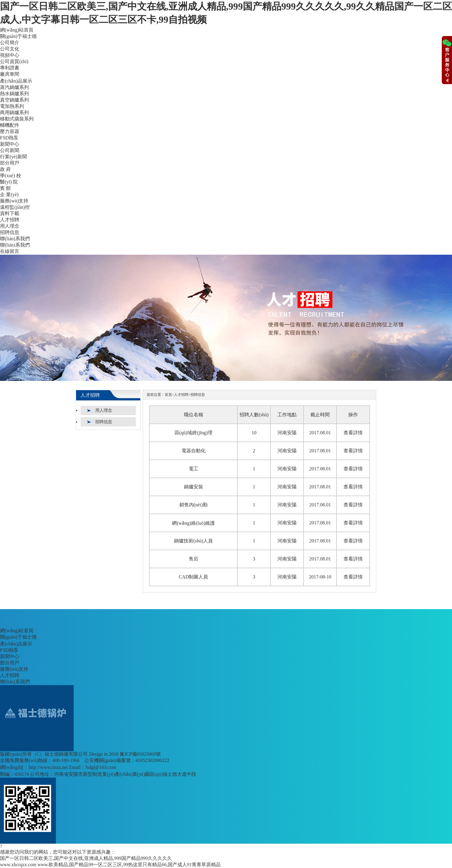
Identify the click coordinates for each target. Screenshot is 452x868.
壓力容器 (10, 131)
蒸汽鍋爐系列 (14, 87)
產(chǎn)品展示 (16, 81)
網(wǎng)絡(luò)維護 (193, 523)
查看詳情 (353, 433)
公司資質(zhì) (14, 61)
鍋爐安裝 (194, 487)
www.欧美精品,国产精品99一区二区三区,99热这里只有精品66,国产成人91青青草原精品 (129, 865)
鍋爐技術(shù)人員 (193, 541)
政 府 (5, 169)
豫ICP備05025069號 (140, 754)
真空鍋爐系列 (14, 100)
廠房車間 (10, 74)
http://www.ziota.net (48, 767)
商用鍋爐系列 (14, 112)
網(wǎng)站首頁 (17, 30)
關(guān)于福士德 (18, 36)
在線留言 (10, 251)
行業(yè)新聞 (14, 157)
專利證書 (10, 68)
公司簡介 (10, 42)
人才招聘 (10, 220)
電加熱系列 (12, 106)
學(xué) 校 (11, 176)
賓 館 (5, 188)
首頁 (168, 395)
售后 (194, 559)
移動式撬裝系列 (17, 119)
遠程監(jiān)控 (15, 207)
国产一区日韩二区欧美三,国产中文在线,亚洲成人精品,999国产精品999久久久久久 (86, 858)
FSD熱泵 (9, 138)
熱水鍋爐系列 (14, 94)
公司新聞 (10, 150)
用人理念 (10, 226)
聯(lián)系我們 (15, 239)
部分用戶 (10, 163)
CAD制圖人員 (194, 577)
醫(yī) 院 (9, 182)
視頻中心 (10, 55)
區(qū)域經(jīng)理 (194, 433)
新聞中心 (10, 144)
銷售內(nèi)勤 (194, 505)
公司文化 (10, 49)
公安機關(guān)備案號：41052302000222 (127, 760)
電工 (194, 469)
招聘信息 (10, 232)
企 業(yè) (9, 194)
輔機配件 (10, 125)
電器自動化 (194, 451)
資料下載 (10, 213)
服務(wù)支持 (14, 201)
